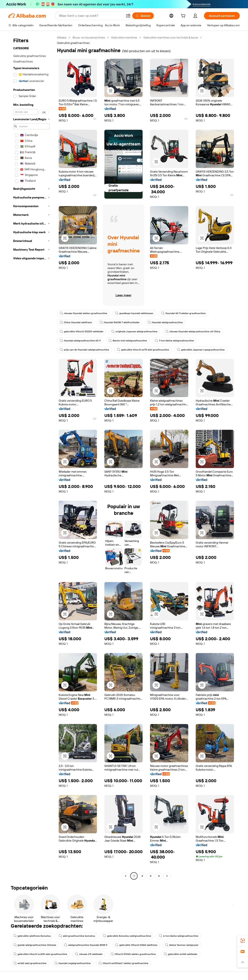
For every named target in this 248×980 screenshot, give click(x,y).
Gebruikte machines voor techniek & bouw (171, 37)
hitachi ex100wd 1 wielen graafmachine (123, 963)
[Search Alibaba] (91, 16)
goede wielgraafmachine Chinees (35, 945)
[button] (128, 16)
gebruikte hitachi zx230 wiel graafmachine (40, 954)
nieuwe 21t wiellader (89, 954)
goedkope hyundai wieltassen (134, 313)
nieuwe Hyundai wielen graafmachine (83, 313)
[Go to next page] (167, 876)
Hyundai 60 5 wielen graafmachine (183, 313)
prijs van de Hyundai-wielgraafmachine (84, 350)
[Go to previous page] (126, 876)
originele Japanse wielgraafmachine (134, 331)
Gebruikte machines (124, 37)
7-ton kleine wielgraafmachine (174, 341)
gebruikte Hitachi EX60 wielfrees (136, 945)
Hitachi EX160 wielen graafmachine (133, 954)
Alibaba (62, 37)
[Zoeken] (143, 16)
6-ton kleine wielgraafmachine (179, 936)
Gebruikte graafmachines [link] (73, 43)
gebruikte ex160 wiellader (181, 954)
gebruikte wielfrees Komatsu (32, 936)
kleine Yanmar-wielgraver (182, 945)
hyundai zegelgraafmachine (73, 963)
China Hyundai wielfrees (76, 322)
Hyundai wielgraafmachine (165, 322)
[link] (243, 941)
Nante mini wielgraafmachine (128, 341)
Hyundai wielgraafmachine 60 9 (80, 341)
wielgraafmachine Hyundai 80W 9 (86, 945)
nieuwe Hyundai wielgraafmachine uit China (193, 331)
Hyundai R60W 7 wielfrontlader (120, 322)
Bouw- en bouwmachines (89, 37)
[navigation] (31, 457)
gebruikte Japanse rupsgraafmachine (201, 350)
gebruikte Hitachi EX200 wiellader (82, 331)
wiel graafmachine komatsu (77, 936)
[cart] (184, 16)
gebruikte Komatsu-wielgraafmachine (127, 936)
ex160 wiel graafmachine (30, 963)
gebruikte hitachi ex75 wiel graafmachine (143, 350)
